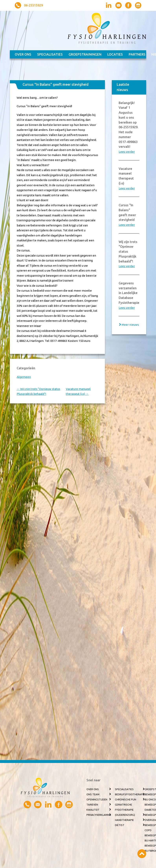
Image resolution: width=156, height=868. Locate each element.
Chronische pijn (126, 799)
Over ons (23, 54)
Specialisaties (50, 54)
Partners (137, 54)
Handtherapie (124, 820)
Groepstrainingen (85, 54)
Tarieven (92, 805)
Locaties (115, 54)
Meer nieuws (130, 325)
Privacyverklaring (99, 815)
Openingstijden (97, 799)
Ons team (93, 794)
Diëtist (120, 825)
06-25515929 (33, 5)
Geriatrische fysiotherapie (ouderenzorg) (125, 810)
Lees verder (127, 152)
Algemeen (24, 377)
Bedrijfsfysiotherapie (130, 794)
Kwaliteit (93, 810)
